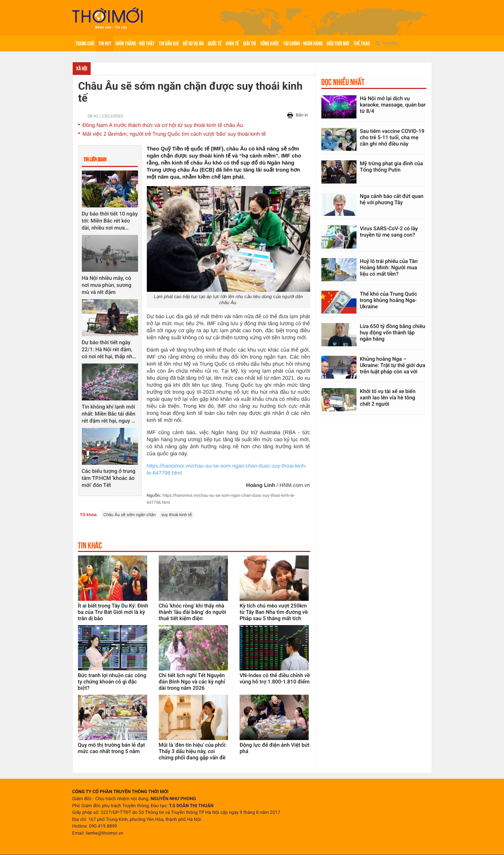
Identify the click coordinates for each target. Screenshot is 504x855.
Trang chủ (85, 43)
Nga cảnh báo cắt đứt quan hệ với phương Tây (392, 199)
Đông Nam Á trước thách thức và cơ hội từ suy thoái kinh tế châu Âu (163, 125)
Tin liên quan (95, 159)
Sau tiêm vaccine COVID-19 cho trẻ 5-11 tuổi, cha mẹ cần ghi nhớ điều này (392, 137)
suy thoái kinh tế (176, 515)
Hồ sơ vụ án (193, 43)
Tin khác (90, 545)
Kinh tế (232, 43)
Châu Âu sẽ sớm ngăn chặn (129, 515)
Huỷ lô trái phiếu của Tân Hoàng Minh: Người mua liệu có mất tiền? (389, 268)
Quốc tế (215, 43)
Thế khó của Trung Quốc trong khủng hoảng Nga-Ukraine (389, 300)
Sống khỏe (270, 43)
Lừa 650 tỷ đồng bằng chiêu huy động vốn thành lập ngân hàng (393, 333)
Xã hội (82, 68)
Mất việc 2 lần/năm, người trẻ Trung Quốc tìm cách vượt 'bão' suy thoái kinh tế (174, 134)
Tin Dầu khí (169, 43)
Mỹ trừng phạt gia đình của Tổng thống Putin (392, 167)
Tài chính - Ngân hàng (303, 43)
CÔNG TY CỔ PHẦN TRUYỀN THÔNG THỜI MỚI (120, 792)
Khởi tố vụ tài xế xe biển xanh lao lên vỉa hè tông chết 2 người (388, 398)
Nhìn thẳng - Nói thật (135, 43)
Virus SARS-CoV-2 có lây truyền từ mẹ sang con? (389, 232)
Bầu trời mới (338, 43)
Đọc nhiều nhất (343, 82)
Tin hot (105, 43)
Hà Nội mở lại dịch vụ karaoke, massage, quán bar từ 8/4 (393, 105)
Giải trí (250, 43)
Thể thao (361, 43)
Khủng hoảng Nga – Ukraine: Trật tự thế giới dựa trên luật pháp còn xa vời (393, 365)
